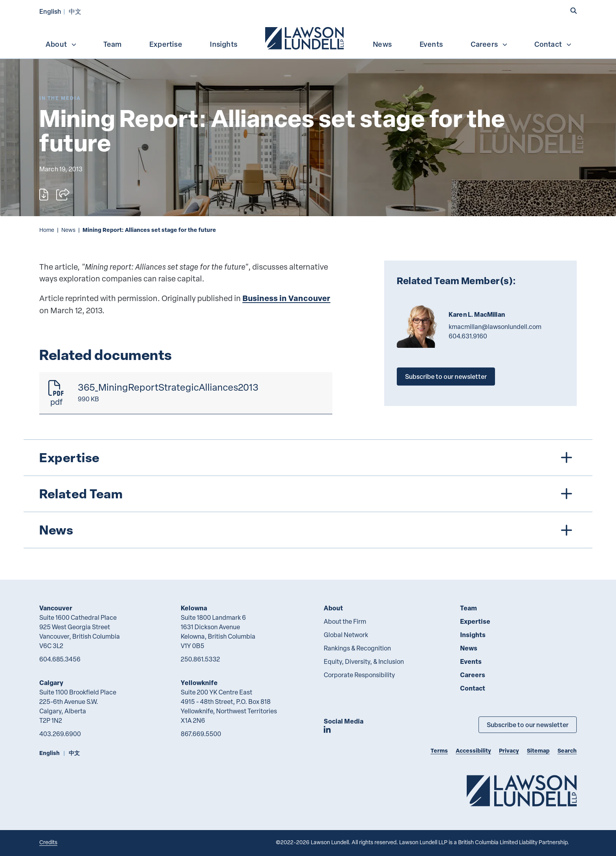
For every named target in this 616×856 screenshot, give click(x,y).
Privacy (509, 750)
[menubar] (308, 37)
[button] (574, 11)
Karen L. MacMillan (477, 314)
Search (567, 750)
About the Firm (345, 621)
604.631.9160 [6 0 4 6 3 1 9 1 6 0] (468, 336)
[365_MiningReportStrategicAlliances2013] (186, 393)
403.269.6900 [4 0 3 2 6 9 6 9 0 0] (60, 734)
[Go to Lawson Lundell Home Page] (522, 791)
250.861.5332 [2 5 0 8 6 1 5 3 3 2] (200, 659)
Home (47, 230)
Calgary (51, 682)
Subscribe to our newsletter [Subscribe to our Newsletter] (528, 725)
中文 (75, 11)
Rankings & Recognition (357, 648)
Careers (489, 44)
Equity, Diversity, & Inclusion (364, 661)
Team (113, 44)
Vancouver (56, 608)
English (50, 11)
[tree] (308, 494)
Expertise (166, 44)
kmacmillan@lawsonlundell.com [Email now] (495, 327)
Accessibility (473, 750)
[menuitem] (305, 37)
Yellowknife (199, 682)
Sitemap (538, 750)
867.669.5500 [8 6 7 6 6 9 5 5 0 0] (201, 734)
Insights (224, 44)
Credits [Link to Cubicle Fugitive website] (48, 842)
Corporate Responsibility (359, 675)
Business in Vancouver (286, 298)
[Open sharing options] (63, 195)
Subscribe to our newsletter (446, 376)
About (61, 44)
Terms (439, 750)
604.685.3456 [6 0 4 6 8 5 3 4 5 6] (60, 659)
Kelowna (194, 608)
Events (431, 44)
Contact (553, 44)
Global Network (346, 635)
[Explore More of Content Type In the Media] (60, 98)
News (382, 44)
